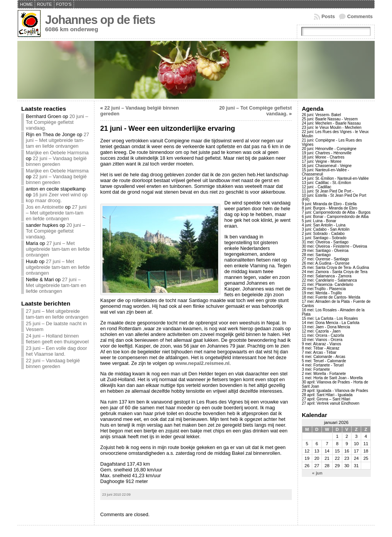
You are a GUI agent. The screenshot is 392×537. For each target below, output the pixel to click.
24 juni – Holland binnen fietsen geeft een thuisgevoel (57, 339)
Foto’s (64, 4)
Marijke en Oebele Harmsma (57, 153)
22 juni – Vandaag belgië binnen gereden (56, 161)
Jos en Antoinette (45, 207)
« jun (317, 473)
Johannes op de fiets (100, 20)
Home (26, 4)
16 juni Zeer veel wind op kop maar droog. (57, 198)
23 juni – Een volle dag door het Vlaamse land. (56, 351)
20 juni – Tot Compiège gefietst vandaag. (57, 122)
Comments (360, 16)
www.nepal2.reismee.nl (202, 363)
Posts (328, 16)
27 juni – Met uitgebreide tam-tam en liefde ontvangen (57, 140)
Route (45, 4)
